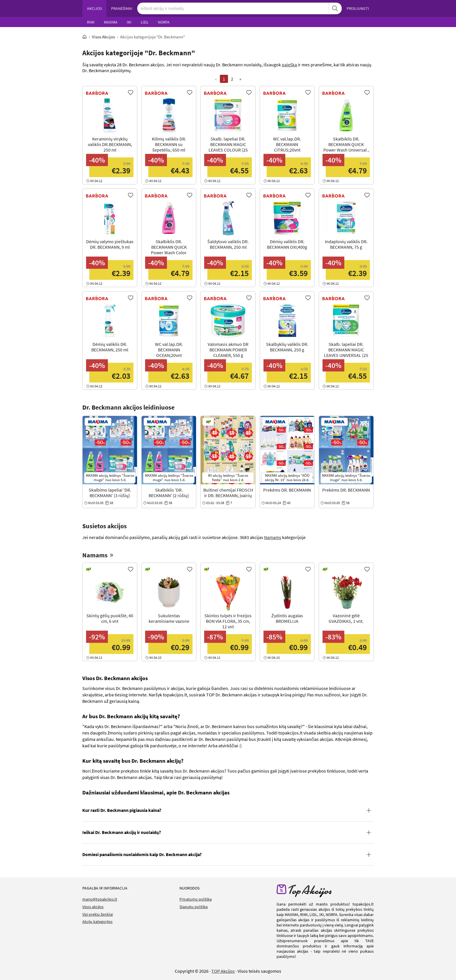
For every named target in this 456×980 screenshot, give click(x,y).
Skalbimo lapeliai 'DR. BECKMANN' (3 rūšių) (110, 493)
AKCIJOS (94, 8)
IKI (129, 22)
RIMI (91, 22)
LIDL (145, 22)
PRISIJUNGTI (358, 8)
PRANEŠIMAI (122, 8)
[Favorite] (131, 93)
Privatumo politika (196, 899)
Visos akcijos (93, 907)
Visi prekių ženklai (98, 914)
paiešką (289, 65)
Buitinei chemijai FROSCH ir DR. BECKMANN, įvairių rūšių (228, 495)
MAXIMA (111, 22)
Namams (273, 537)
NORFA (164, 22)
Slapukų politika (194, 907)
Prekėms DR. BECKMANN (287, 490)
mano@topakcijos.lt (100, 899)
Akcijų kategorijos (97, 922)
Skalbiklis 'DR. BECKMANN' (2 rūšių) (169, 493)
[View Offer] (110, 140)
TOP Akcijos (223, 971)
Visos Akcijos (103, 37)
